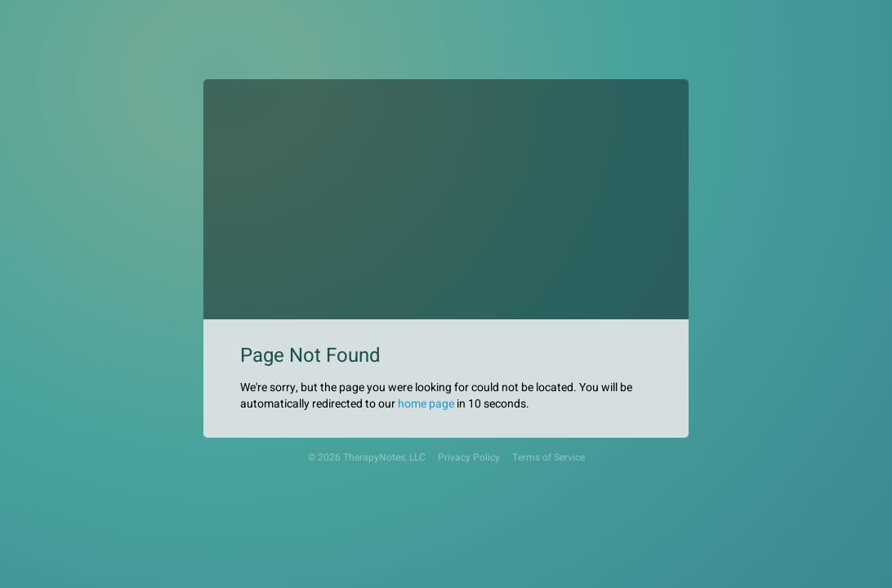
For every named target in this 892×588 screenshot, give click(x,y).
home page (426, 404)
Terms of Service (549, 458)
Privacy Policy (469, 458)
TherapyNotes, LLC (384, 458)
